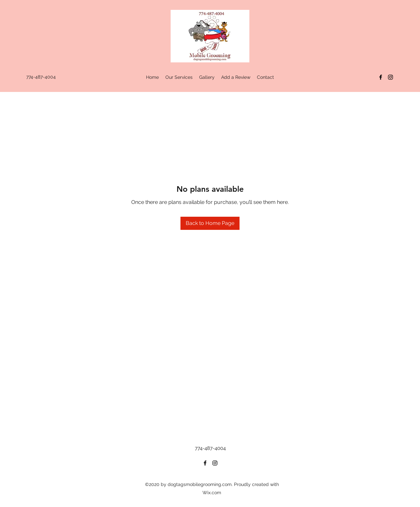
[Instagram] (390, 77)
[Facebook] (381, 77)
